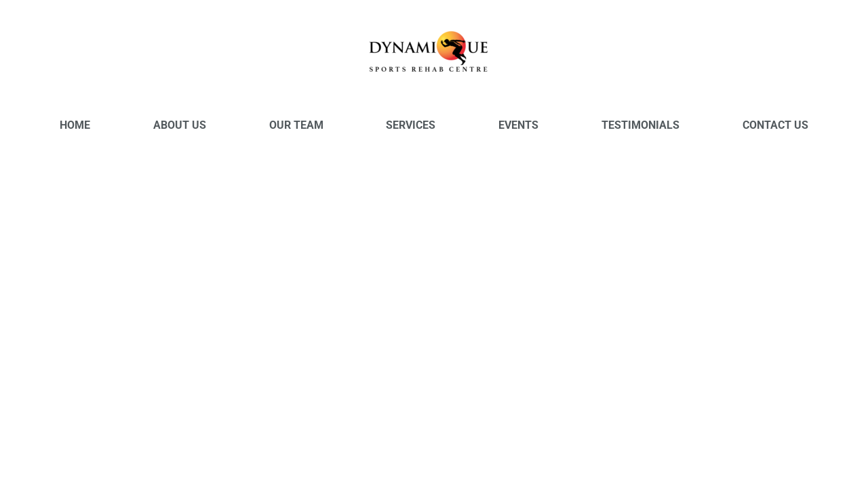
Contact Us (775, 125)
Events (518, 125)
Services (411, 125)
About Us (180, 125)
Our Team (296, 125)
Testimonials (640, 125)
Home (75, 125)
